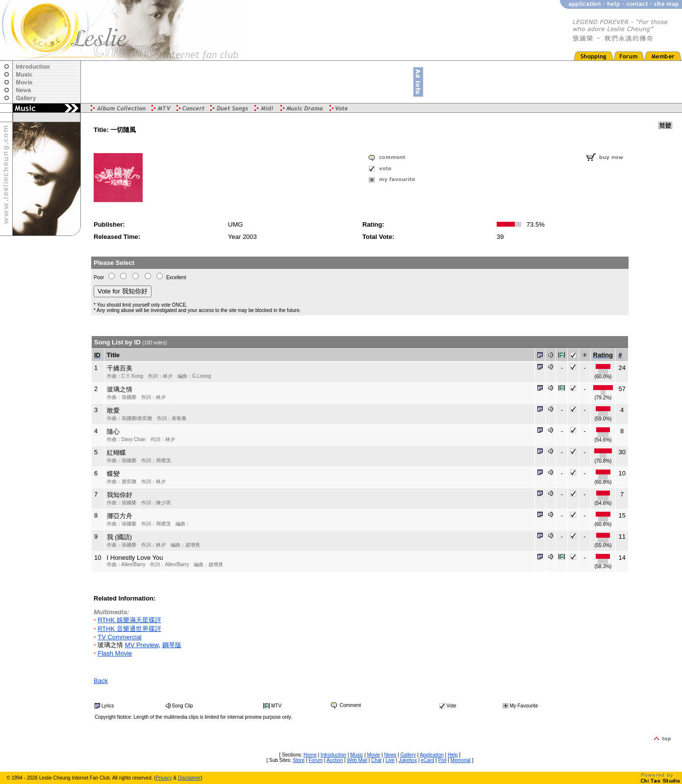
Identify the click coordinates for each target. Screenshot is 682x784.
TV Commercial (120, 637)
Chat (376, 760)
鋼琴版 (172, 645)
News (390, 755)
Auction (335, 760)
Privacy (164, 778)
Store (299, 760)
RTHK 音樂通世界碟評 (129, 629)
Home (310, 755)
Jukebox (408, 760)
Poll (442, 760)
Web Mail (357, 760)
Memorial (461, 760)
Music (356, 755)
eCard (427, 760)
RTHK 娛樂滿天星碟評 (129, 620)
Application (432, 755)
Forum (316, 760)
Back (101, 681)
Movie (374, 755)
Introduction (333, 755)
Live (390, 760)
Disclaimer (189, 778)
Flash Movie (115, 653)
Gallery (408, 755)
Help (453, 755)
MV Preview (142, 645)
